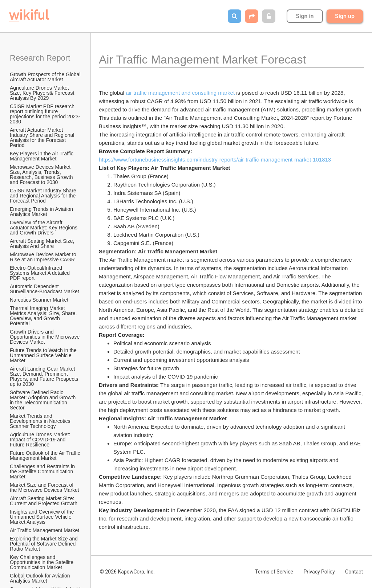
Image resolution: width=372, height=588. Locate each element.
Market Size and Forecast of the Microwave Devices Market (45, 487)
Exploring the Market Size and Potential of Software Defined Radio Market (45, 544)
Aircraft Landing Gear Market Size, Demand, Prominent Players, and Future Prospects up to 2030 (45, 376)
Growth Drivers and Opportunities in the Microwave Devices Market (45, 337)
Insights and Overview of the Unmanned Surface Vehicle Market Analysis (43, 517)
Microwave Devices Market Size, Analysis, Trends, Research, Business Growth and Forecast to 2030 (42, 175)
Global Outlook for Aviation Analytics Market (41, 578)
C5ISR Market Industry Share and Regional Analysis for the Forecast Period (44, 196)
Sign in (305, 16)
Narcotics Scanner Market (39, 300)
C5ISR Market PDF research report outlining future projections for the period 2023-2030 (45, 114)
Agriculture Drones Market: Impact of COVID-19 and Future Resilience (41, 440)
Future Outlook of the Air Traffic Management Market (46, 456)
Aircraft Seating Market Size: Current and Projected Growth (44, 501)
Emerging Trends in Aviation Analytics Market (42, 212)
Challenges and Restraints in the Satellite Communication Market (43, 471)
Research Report (40, 58)
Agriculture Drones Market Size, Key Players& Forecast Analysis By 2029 (43, 93)
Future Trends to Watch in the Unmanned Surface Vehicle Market (44, 355)
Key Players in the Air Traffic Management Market (42, 156)
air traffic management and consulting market (180, 93)
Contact (354, 572)
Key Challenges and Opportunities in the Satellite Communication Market (42, 562)
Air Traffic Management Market (45, 530)
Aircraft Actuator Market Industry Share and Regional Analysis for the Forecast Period (43, 138)
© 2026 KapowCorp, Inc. (127, 572)
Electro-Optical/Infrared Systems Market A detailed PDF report (41, 273)
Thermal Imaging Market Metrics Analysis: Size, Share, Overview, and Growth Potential (44, 316)
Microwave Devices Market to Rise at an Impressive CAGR (44, 257)
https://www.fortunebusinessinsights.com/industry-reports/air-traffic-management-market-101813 (216, 160)
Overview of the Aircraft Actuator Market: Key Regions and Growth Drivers (44, 228)
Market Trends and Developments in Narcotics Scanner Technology (41, 421)
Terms (274, 572)
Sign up (345, 16)
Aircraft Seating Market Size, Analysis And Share (43, 244)
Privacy (319, 572)
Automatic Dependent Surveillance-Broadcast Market (45, 289)
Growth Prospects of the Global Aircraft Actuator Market (46, 77)
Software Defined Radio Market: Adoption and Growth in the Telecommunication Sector (43, 400)
